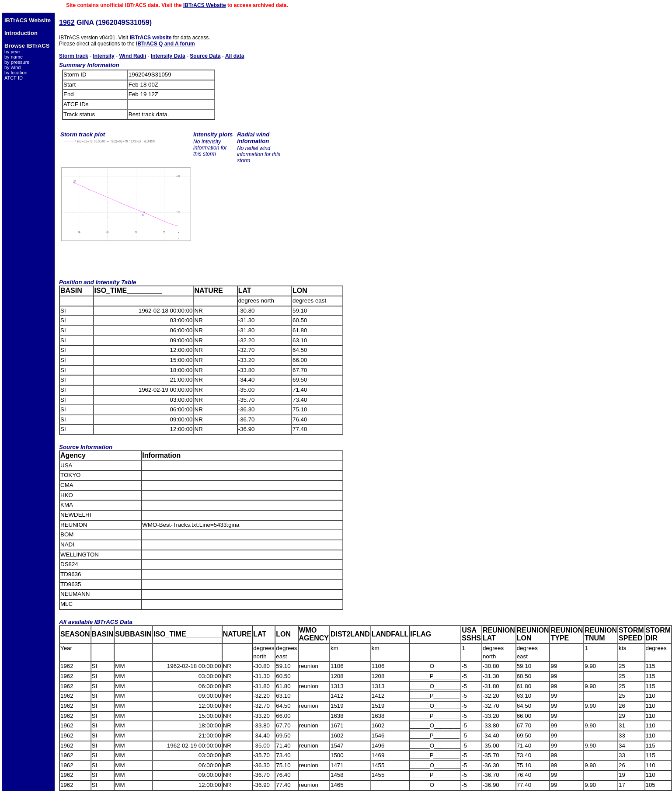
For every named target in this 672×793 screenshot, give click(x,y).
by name (14, 57)
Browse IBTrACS (27, 46)
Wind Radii (132, 56)
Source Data (205, 56)
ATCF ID (14, 78)
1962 (67, 23)
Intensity (103, 56)
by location (16, 73)
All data (235, 56)
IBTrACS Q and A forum (165, 44)
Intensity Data (168, 56)
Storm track (74, 56)
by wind (12, 67)
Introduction (21, 33)
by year (12, 52)
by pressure (17, 62)
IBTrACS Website (205, 5)
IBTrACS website (150, 38)
